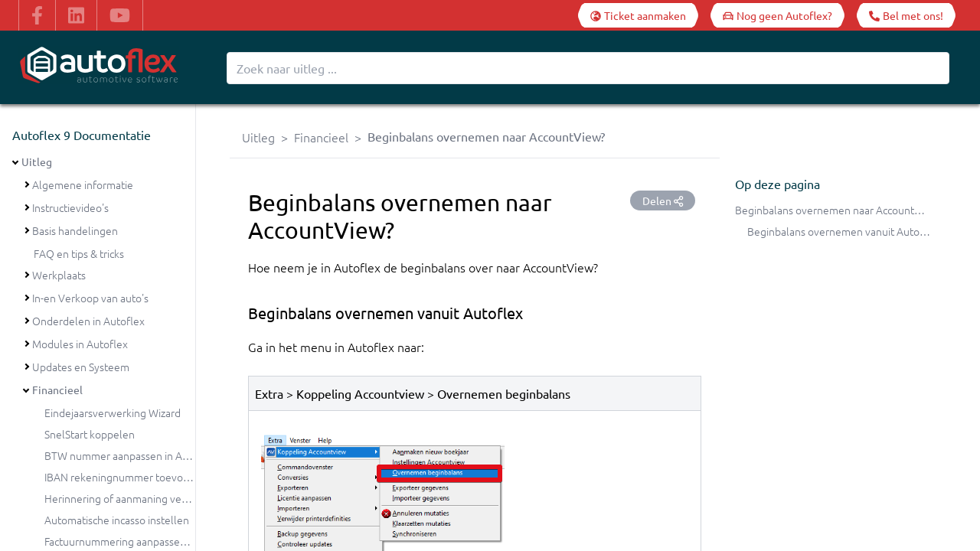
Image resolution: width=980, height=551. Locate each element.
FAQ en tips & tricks (79, 253)
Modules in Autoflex (80, 344)
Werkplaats (59, 275)
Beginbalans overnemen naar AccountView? (838, 210)
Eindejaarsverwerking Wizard (113, 412)
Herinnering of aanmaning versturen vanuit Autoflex (168, 498)
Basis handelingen (75, 230)
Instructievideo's (70, 207)
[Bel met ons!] (906, 15)
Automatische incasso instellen (117, 520)
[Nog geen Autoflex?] (777, 15)
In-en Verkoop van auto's (90, 298)
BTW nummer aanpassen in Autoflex (131, 455)
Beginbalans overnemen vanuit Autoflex (843, 231)
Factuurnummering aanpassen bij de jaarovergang (161, 541)
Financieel (57, 390)
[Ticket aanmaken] (638, 15)
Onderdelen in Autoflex (88, 321)
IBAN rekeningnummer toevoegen (126, 477)
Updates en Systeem (81, 367)
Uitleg (37, 161)
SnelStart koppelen (90, 434)
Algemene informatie (83, 184)
